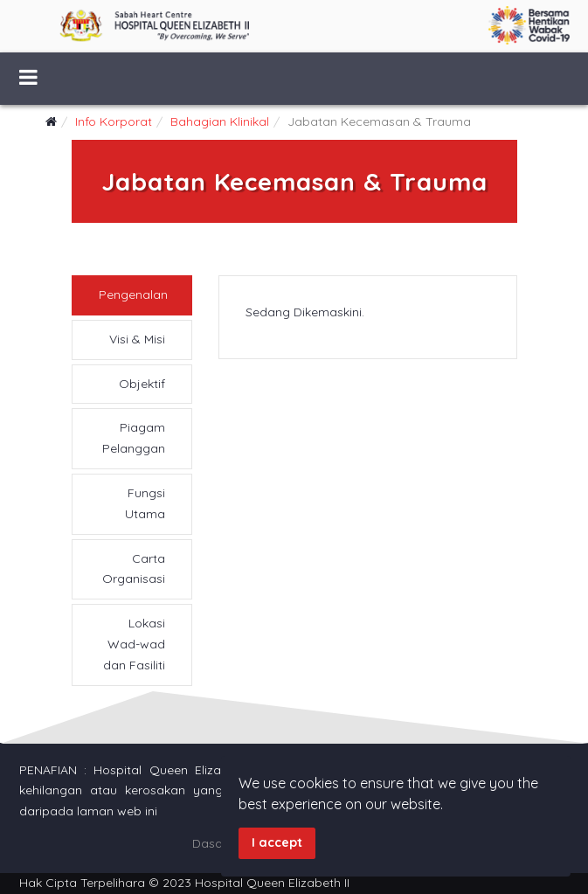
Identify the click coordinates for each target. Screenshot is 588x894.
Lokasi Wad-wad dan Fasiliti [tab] (134, 644)
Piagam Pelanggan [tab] (134, 438)
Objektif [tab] (142, 384)
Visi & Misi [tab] (137, 339)
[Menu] (28, 79)
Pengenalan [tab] (133, 295)
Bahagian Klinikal (220, 121)
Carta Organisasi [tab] (134, 569)
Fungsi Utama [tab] (145, 503)
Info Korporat (114, 121)
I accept (277, 842)
